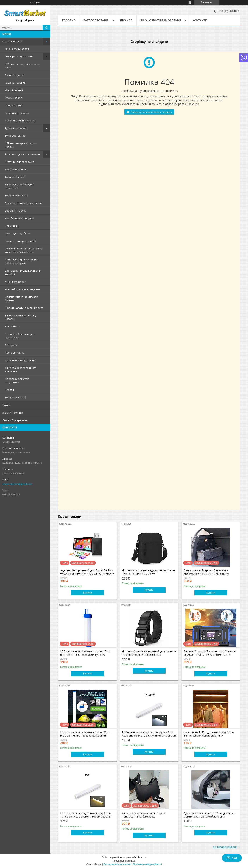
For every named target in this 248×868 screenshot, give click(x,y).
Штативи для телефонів (20, 162)
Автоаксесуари (14, 75)
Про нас (126, 20)
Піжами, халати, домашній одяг (24, 308)
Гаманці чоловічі (15, 83)
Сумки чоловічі (14, 98)
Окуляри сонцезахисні (19, 56)
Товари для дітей (15, 397)
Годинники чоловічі (17, 113)
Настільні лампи (15, 353)
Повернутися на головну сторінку (151, 112)
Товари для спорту (16, 196)
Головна (69, 20)
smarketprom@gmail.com (17, 484)
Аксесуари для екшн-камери (22, 154)
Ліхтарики (11, 345)
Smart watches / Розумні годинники (19, 186)
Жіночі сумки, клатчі (17, 49)
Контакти (200, 20)
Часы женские (14, 105)
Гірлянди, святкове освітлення (24, 203)
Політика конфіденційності (147, 864)
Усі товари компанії (225, 847)
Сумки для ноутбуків (17, 233)
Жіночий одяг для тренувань (23, 289)
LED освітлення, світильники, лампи (22, 66)
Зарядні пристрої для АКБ (20, 241)
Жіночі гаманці (14, 90)
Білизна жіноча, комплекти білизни (21, 299)
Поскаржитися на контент (117, 864)
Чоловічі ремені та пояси (20, 120)
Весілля (9, 390)
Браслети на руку (16, 211)
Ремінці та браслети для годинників (20, 336)
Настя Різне (12, 326)
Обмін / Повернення (15, 420)
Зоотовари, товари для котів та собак (23, 272)
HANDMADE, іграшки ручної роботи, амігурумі (21, 261)
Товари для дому (15, 177)
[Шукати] (46, 28)
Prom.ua (142, 857)
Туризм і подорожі (16, 128)
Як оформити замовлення (161, 20)
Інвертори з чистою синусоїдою (17, 381)
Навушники (12, 226)
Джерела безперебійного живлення (21, 370)
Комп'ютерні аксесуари (19, 218)
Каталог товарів (12, 41)
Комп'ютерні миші (16, 169)
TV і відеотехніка (15, 136)
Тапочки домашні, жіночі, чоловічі (20, 317)
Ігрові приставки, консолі (20, 360)
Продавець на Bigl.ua (124, 861)
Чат (232, 858)
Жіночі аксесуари (15, 282)
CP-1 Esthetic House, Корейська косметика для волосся (24, 250)
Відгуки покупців (13, 413)
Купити (88, 593)
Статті (6, 405)
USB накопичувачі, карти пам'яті (20, 145)
